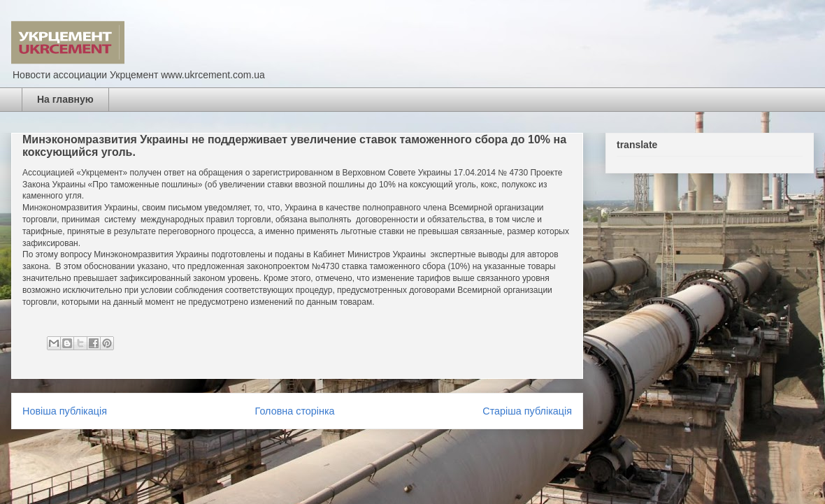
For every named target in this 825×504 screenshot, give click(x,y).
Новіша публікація (65, 411)
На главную (65, 99)
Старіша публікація (527, 411)
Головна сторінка (295, 411)
